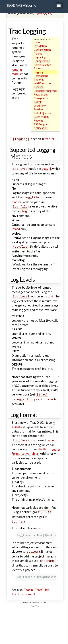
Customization (42, 50)
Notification (41, 128)
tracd (16, 227)
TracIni (49, 396)
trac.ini (49, 139)
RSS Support (41, 124)
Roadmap (39, 109)
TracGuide (42, 584)
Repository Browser (46, 91)
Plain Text (35, 601)
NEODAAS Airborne (21, 5)
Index (37, 42)
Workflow (40, 106)
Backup (38, 68)
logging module (19, 70)
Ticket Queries (42, 113)
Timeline (39, 87)
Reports (39, 121)
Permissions (41, 76)
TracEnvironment (23, 589)
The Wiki (39, 80)
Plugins (38, 54)
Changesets (41, 98)
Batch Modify (42, 117)
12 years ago (40, 14)
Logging (38, 72)
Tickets (38, 102)
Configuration (42, 61)
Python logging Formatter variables (36, 448)
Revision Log (41, 95)
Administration (42, 65)
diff (50, 14)
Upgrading (40, 57)
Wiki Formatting (43, 83)
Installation (40, 46)
